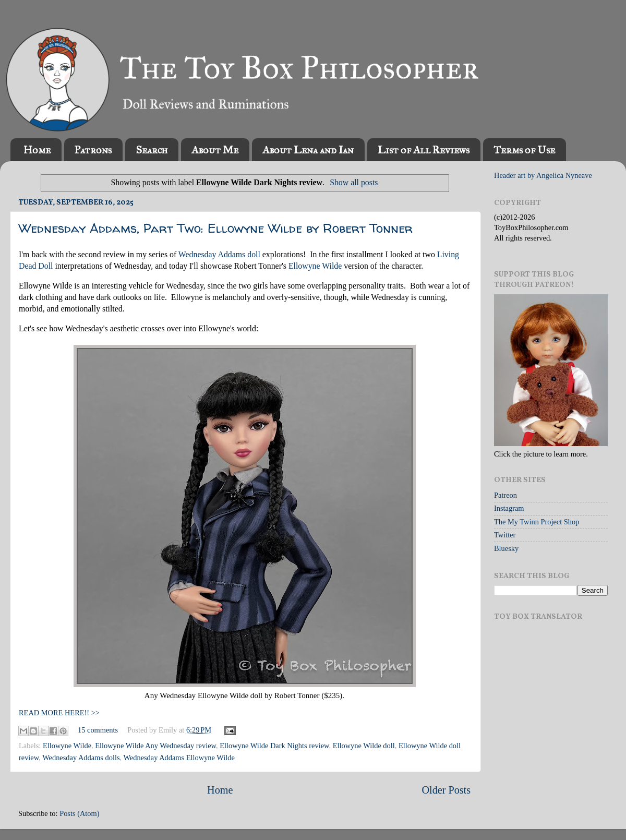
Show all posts (354, 182)
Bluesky (506, 548)
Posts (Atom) (79, 813)
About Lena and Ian (308, 150)
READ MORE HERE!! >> (59, 713)
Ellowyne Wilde (315, 266)
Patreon (505, 495)
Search (152, 150)
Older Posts (446, 790)
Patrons (93, 150)
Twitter (505, 535)
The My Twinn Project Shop (537, 522)
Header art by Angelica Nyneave (543, 175)
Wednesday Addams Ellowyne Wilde (179, 758)
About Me (215, 150)
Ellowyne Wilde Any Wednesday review (155, 746)
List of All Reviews (424, 150)
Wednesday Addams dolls (81, 758)
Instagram (509, 508)
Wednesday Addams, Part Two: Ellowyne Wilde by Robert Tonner (216, 228)
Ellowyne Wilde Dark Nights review (274, 746)
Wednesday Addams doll (219, 254)
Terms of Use (524, 150)
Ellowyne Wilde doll (364, 746)
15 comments (98, 730)
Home (37, 150)
